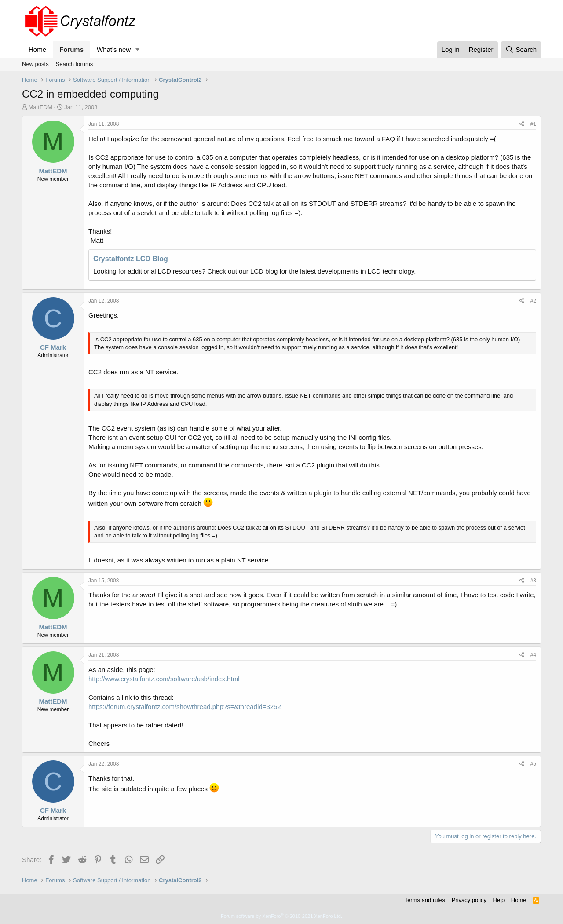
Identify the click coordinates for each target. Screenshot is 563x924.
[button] (138, 49)
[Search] (521, 49)
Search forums (75, 64)
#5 (533, 764)
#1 (533, 124)
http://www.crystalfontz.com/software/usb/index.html (164, 679)
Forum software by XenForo (281, 916)
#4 (533, 655)
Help (499, 900)
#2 (533, 301)
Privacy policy (469, 900)
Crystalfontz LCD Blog (131, 259)
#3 (533, 581)
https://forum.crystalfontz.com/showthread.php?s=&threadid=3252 (185, 707)
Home (37, 49)
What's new (114, 49)
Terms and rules (425, 900)
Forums (71, 49)
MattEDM (40, 107)
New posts (35, 64)
